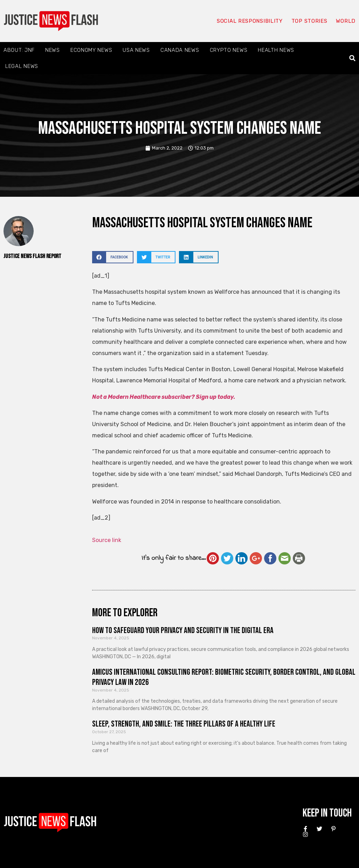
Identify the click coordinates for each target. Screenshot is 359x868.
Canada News (180, 50)
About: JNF (19, 50)
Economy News (91, 50)
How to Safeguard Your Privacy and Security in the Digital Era (183, 630)
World (346, 21)
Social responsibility (250, 21)
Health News (276, 50)
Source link (107, 540)
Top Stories (309, 21)
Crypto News (229, 50)
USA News (136, 50)
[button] (353, 58)
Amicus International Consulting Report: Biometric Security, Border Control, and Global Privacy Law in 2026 (224, 677)
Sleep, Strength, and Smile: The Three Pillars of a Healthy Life (184, 724)
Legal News (22, 66)
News (53, 50)
